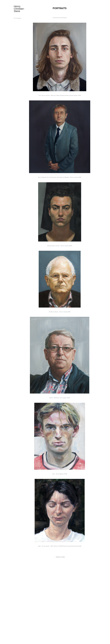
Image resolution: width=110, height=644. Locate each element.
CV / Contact (17, 18)
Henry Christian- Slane (19, 9)
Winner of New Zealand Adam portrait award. (64, 95)
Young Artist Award (73, 546)
